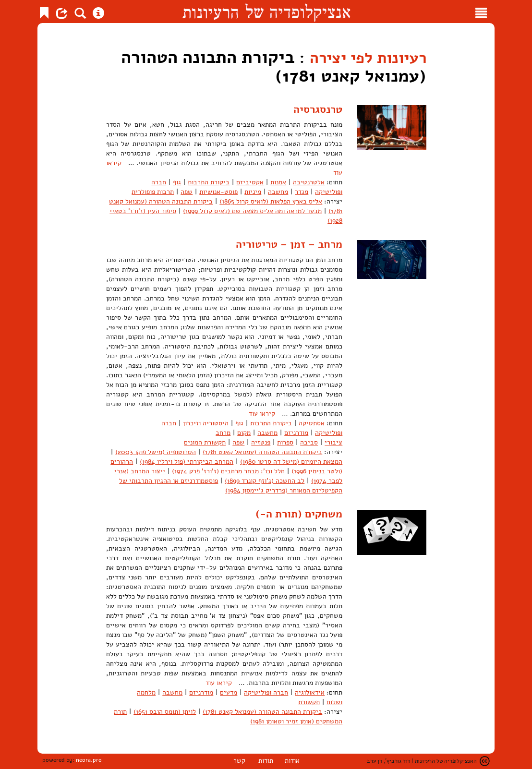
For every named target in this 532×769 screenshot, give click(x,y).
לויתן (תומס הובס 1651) (165, 712)
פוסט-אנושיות (218, 192)
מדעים (229, 692)
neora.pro (89, 760)
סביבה (309, 442)
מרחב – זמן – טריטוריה (285, 244)
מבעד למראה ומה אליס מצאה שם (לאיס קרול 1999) (252, 211)
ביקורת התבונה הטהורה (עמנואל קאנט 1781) (262, 451)
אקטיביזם (250, 182)
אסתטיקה (312, 423)
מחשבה (278, 192)
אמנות (278, 182)
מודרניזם (296, 432)
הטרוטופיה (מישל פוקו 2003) (156, 451)
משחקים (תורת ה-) (295, 513)
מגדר (302, 192)
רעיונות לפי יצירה (360, 57)
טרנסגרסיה (316, 109)
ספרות (285, 442)
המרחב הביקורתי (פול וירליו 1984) (187, 461)
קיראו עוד (262, 413)
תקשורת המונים (205, 442)
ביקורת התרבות (209, 182)
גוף (177, 182)
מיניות (253, 192)
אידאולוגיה (310, 692)
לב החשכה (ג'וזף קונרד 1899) (265, 480)
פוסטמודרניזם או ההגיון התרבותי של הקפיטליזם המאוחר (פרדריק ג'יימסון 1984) (231, 485)
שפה (187, 192)
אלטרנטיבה (309, 182)
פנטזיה (261, 442)
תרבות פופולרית (153, 192)
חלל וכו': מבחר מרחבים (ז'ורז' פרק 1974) (228, 471)
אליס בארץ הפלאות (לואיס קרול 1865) (271, 201)
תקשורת (309, 702)
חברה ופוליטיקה (266, 692)
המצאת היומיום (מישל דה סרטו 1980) (291, 461)
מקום (244, 432)
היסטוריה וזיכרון (206, 423)
